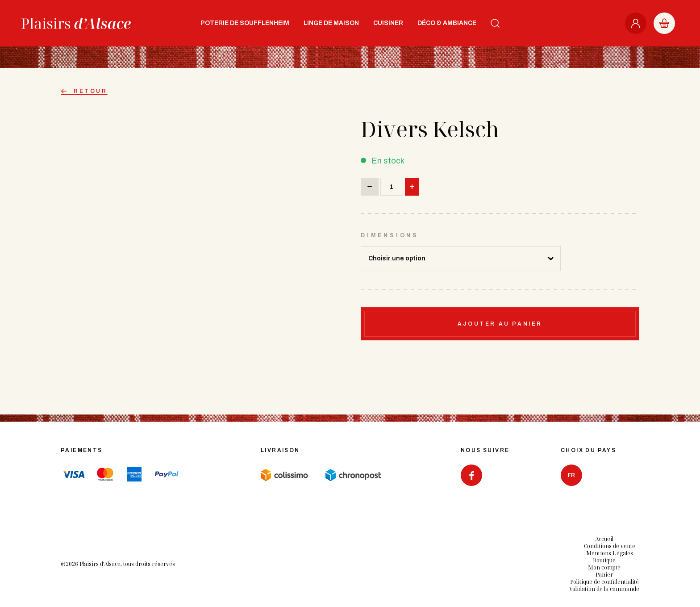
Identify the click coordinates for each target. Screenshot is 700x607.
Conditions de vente (610, 546)
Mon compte (604, 567)
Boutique (604, 560)
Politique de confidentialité (604, 582)
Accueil (604, 539)
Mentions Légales (610, 553)
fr (571, 475)
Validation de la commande (604, 589)
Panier (604, 575)
